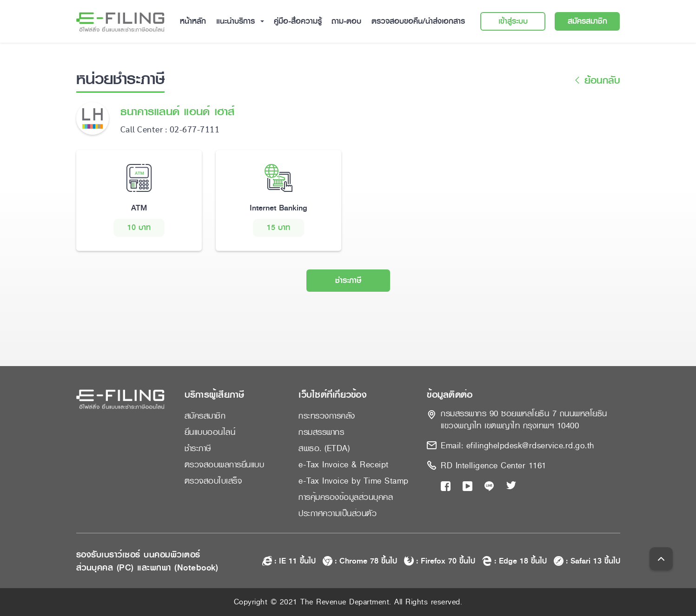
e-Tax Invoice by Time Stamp (354, 481)
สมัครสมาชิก (587, 21)
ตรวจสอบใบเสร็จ (213, 481)
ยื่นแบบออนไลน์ (210, 432)
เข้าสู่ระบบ (513, 21)
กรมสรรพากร (321, 432)
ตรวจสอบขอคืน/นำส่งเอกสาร (418, 21)
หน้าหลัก (193, 21)
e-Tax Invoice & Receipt (344, 465)
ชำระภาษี (348, 280)
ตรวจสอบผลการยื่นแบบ (225, 465)
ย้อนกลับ (596, 81)
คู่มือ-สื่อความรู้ (298, 21)
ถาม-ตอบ (346, 21)
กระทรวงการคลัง (327, 416)
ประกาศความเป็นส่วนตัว (338, 513)
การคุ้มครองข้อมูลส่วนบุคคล (346, 497)
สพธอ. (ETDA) (324, 448)
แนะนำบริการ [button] (237, 21)
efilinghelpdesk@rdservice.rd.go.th (530, 446)
